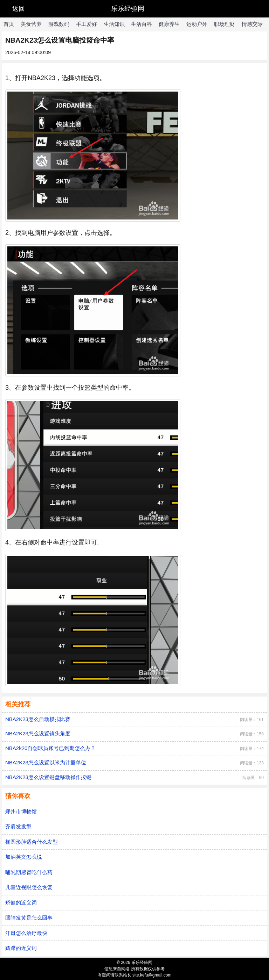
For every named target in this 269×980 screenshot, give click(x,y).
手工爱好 (87, 24)
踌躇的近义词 (21, 948)
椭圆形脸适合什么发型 (32, 842)
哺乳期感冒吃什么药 (29, 872)
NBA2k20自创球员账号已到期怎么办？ (50, 748)
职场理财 (225, 24)
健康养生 (169, 24)
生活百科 (142, 24)
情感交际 (252, 24)
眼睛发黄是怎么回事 (29, 918)
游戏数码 (59, 24)
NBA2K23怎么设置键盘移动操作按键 (48, 777)
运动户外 (197, 24)
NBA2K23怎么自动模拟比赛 (38, 719)
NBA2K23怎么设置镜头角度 (38, 733)
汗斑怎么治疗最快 (26, 933)
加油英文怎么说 (24, 857)
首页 (9, 24)
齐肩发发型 (18, 826)
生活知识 (114, 24)
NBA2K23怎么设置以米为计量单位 (46, 762)
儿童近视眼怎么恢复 (29, 887)
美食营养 (31, 24)
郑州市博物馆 (21, 811)
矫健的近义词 (21, 903)
